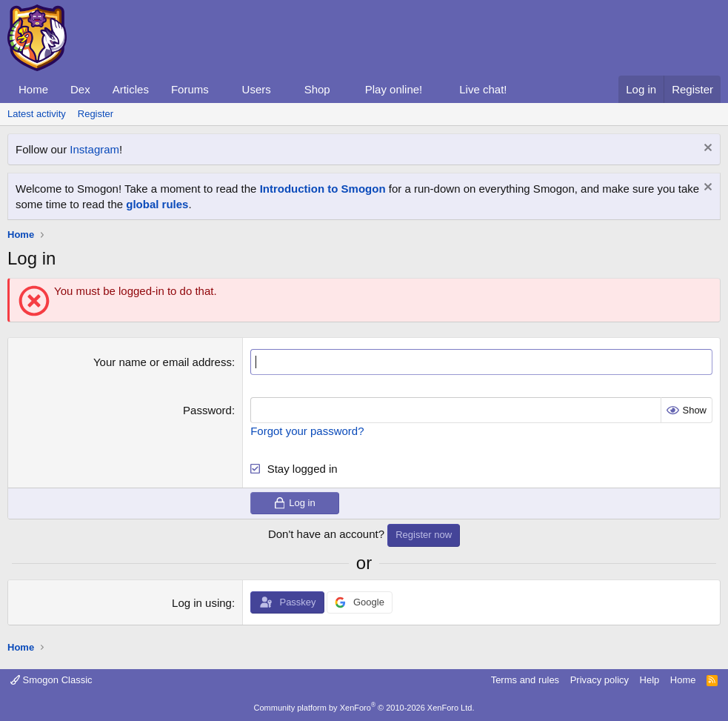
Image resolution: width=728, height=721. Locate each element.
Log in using (202, 603)
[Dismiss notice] (706, 149)
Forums (190, 89)
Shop (317, 89)
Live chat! (483, 89)
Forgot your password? (307, 431)
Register (96, 114)
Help (650, 680)
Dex (80, 89)
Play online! (394, 89)
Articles (131, 89)
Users (257, 89)
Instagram (94, 149)
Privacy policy (600, 680)
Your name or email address (163, 362)
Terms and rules (525, 680)
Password (207, 410)
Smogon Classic (51, 680)
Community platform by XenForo (364, 708)
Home (33, 89)
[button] (221, 89)
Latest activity (37, 114)
